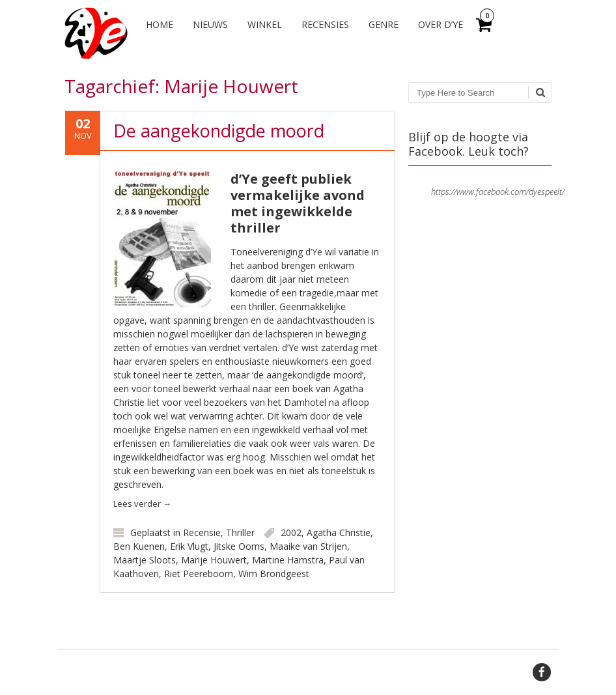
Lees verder (142, 504)
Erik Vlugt (189, 546)
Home (160, 24)
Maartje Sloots (145, 560)
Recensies (325, 24)
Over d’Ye (441, 24)
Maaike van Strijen (308, 546)
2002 (291, 532)
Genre (384, 24)
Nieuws (210, 24)
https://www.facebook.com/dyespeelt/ (498, 191)
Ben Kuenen (139, 546)
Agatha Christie (339, 532)
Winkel (265, 24)
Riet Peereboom (199, 574)
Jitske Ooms (239, 546)
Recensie (202, 532)
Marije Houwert (214, 560)
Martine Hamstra (288, 560)
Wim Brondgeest (274, 574)
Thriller (240, 532)
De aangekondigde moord (219, 131)
